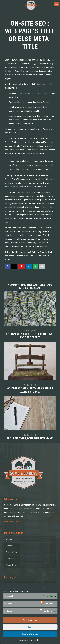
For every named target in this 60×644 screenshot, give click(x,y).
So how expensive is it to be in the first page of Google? (30, 336)
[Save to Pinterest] (22, 266)
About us (10, 539)
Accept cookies (30, 620)
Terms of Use (11, 552)
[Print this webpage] (42, 266)
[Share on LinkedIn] (29, 266)
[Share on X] (14, 266)
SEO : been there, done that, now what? (30, 438)
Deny (30, 627)
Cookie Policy (24, 640)
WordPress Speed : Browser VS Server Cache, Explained (30, 390)
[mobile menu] (57, 4)
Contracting (11, 559)
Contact (9, 546)
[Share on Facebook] (8, 266)
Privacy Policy (7, 591)
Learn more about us (13, 522)
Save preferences (30, 634)
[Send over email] (36, 266)
